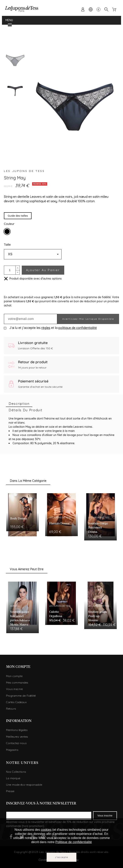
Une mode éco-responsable (24, 785)
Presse (10, 791)
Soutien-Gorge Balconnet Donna (98, 528)
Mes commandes (17, 683)
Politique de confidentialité (74, 842)
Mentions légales (17, 730)
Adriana (15, 606)
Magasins (12, 750)
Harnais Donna (59, 523)
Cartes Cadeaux (16, 702)
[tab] (19, 404)
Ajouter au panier (43, 270)
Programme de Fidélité (21, 696)
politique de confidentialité (78, 328)
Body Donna (19, 519)
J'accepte (61, 857)
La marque (13, 778)
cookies (46, 830)
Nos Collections (16, 772)
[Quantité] (10, 270)
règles (46, 328)
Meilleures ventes (17, 737)
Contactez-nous (16, 743)
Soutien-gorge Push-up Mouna (98, 616)
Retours (11, 709)
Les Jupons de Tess (24, 171)
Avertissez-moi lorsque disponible (88, 319)
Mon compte (14, 676)
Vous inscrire (14, 689)
